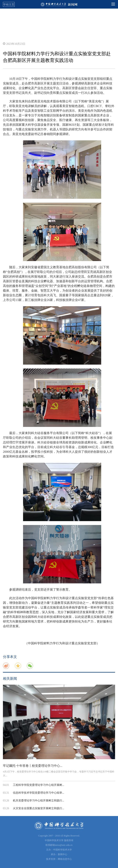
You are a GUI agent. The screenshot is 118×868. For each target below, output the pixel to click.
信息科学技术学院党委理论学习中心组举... (39, 793)
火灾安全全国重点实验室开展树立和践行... (39, 808)
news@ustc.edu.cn (64, 845)
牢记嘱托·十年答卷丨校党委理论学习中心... (33, 766)
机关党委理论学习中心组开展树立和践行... (39, 801)
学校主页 (9, 4)
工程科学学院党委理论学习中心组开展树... (39, 785)
